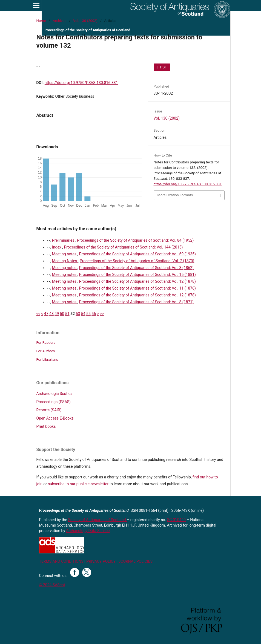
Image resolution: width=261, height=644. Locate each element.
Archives (59, 21)
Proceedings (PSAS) (54, 402)
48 (51, 314)
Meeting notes (65, 254)
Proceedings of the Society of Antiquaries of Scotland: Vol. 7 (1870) (137, 261)
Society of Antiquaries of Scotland (98, 520)
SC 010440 (176, 520)
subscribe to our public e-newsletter (78, 484)
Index (57, 247)
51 (67, 314)
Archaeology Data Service (88, 531)
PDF (163, 67)
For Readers (46, 343)
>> (102, 314)
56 (94, 314)
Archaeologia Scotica (55, 394)
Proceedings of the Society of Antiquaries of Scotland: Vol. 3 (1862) (136, 268)
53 (78, 314)
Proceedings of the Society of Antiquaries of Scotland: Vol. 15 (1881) (137, 275)
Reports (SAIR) (49, 410)
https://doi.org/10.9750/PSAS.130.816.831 (81, 83)
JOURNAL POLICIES (136, 561)
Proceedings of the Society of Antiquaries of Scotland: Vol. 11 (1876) (137, 288)
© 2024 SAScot (52, 585)
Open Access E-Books (55, 418)
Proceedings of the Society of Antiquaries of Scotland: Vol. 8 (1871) (136, 302)
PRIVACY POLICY (101, 561)
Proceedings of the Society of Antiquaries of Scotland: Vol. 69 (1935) (137, 254)
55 (88, 314)
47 (46, 314)
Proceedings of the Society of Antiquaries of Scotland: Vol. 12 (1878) (137, 281)
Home (41, 21)
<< (38, 314)
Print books (46, 426)
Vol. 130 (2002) (85, 21)
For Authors (46, 351)
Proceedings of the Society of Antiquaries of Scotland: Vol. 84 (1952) (135, 240)
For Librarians (47, 359)
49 (57, 314)
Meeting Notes (65, 261)
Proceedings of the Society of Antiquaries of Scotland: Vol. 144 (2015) (123, 247)
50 (62, 314)
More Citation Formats (175, 195)
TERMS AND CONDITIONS (61, 561)
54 (83, 314)
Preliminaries (64, 240)
